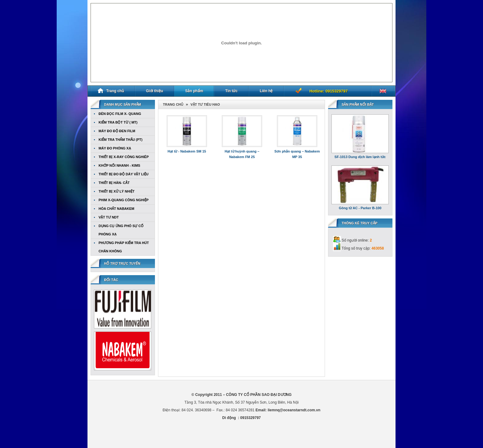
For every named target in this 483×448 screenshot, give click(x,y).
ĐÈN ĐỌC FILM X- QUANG (120, 114)
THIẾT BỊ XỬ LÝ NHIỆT (117, 191)
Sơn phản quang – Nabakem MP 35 (297, 154)
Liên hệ (266, 91)
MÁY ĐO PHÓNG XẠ (115, 148)
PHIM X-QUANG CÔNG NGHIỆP (124, 200)
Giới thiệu (154, 91)
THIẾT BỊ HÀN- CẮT (114, 183)
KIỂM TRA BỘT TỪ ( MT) (118, 122)
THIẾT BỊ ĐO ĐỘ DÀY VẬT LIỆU (124, 174)
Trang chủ (111, 91)
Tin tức (231, 91)
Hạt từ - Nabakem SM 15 (187, 151)
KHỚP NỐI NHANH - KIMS (119, 165)
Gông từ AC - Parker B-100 (360, 208)
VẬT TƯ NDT (109, 217)
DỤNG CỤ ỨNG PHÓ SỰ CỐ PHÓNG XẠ (121, 230)
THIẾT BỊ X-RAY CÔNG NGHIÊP (124, 157)
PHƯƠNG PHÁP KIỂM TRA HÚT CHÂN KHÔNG (124, 247)
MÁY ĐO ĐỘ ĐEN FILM (117, 131)
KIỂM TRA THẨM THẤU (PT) (120, 140)
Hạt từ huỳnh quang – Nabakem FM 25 (242, 154)
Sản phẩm (194, 91)
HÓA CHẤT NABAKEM (116, 209)
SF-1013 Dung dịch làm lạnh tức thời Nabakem (360, 158)
